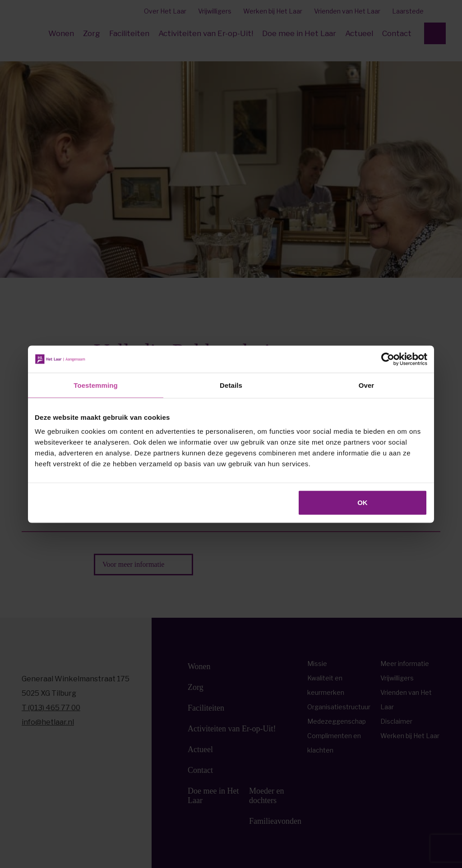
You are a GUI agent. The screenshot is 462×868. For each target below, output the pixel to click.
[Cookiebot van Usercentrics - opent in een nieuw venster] (388, 359)
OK (363, 503)
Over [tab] (367, 385)
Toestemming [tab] (96, 385)
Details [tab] (231, 385)
